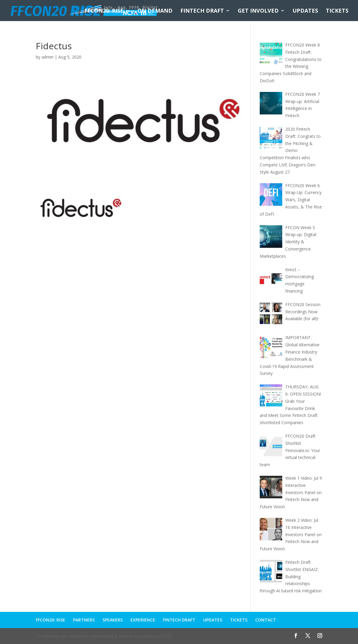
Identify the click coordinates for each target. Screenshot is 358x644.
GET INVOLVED (258, 11)
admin (47, 57)
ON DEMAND (155, 11)
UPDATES (305, 11)
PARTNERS (84, 620)
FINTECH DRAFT (202, 11)
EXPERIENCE (143, 620)
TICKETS (337, 11)
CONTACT (266, 620)
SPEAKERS (113, 620)
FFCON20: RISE (104, 11)
